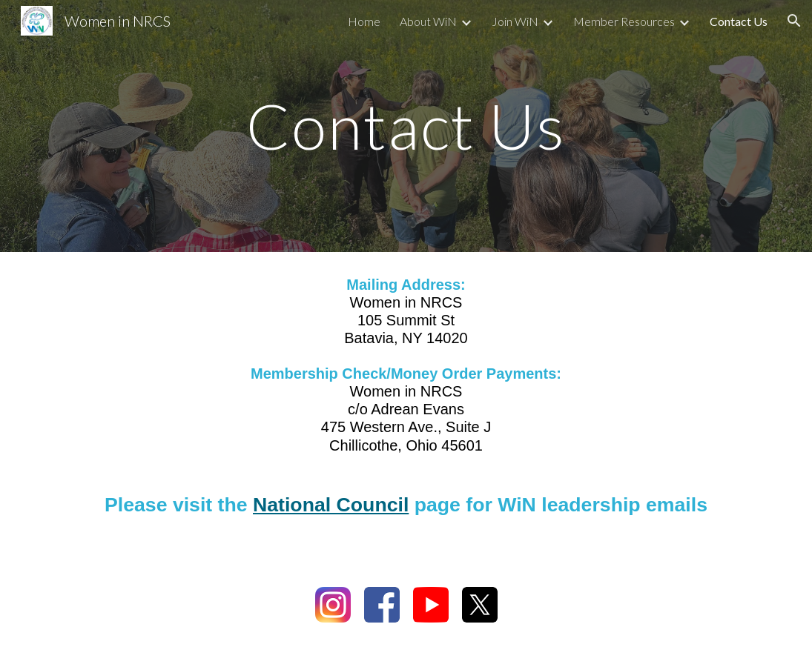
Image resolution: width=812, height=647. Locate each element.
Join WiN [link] (515, 21)
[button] (794, 21)
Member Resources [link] (624, 21)
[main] (406, 126)
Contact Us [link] (739, 21)
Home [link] (364, 21)
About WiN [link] (428, 21)
